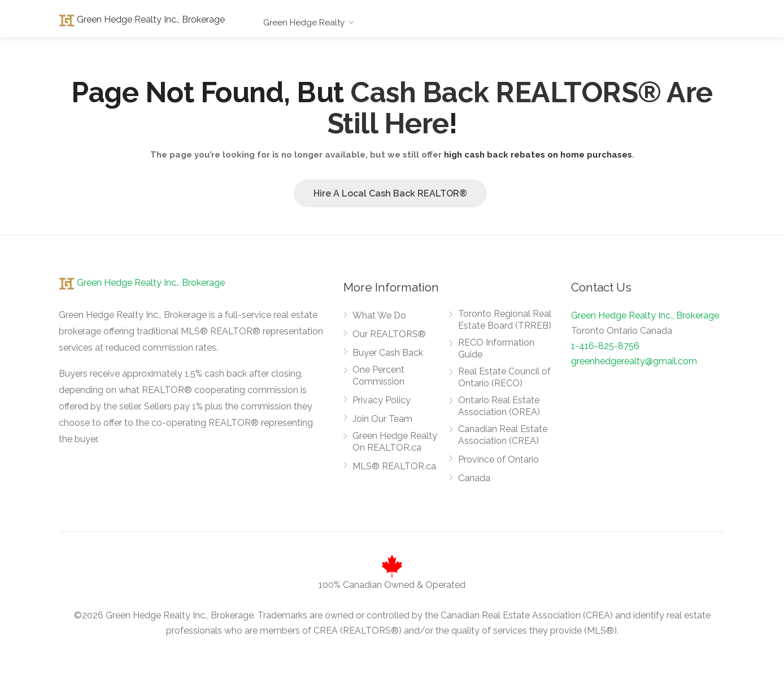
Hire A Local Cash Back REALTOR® (390, 193)
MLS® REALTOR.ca (394, 466)
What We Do (379, 315)
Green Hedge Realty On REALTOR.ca (395, 442)
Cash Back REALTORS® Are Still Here (520, 108)
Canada (474, 478)
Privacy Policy (382, 400)
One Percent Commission (378, 376)
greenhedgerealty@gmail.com (634, 361)
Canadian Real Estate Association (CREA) (503, 435)
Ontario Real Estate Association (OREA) (499, 406)
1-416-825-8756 (605, 346)
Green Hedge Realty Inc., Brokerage (142, 19)
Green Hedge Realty (304, 23)
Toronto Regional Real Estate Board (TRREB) (505, 320)
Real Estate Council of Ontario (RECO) (504, 377)
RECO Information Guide (496, 348)
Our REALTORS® (389, 334)
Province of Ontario (498, 459)
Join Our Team (382, 419)
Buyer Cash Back (388, 353)
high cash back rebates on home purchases (538, 155)
